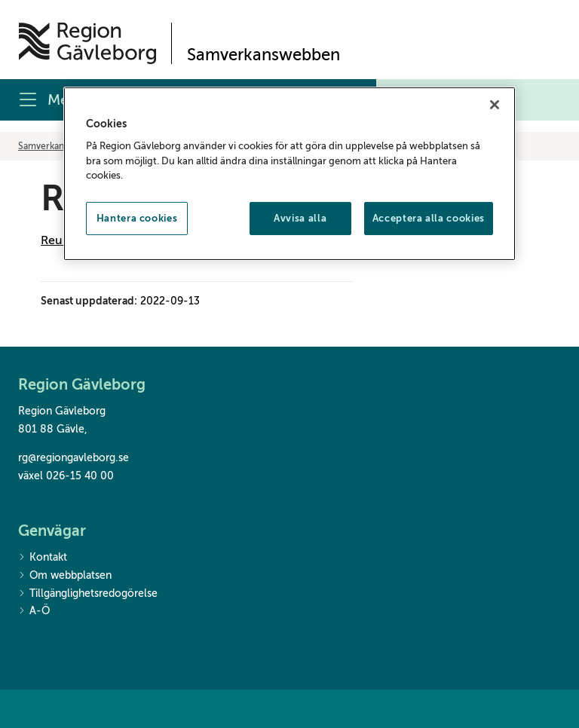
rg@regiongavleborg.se (74, 458)
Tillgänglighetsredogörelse (88, 594)
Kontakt (43, 558)
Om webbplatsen (65, 576)
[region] (289, 174)
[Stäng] (495, 105)
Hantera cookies (137, 218)
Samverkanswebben (60, 146)
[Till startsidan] (87, 43)
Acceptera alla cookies (429, 218)
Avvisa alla (300, 218)
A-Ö (34, 612)
